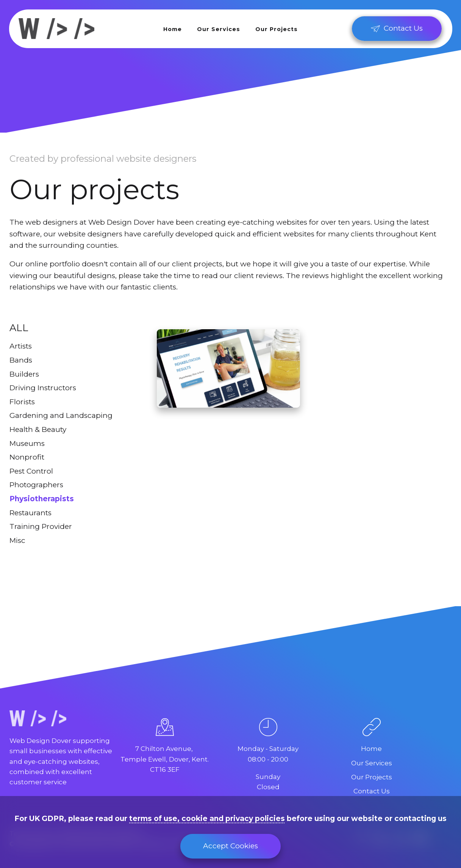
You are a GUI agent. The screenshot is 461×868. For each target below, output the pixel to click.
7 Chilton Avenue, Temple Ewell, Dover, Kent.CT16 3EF (165, 759)
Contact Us (372, 791)
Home (173, 29)
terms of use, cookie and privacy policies (207, 819)
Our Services (219, 29)
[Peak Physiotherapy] (228, 368)
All (19, 328)
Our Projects (277, 29)
